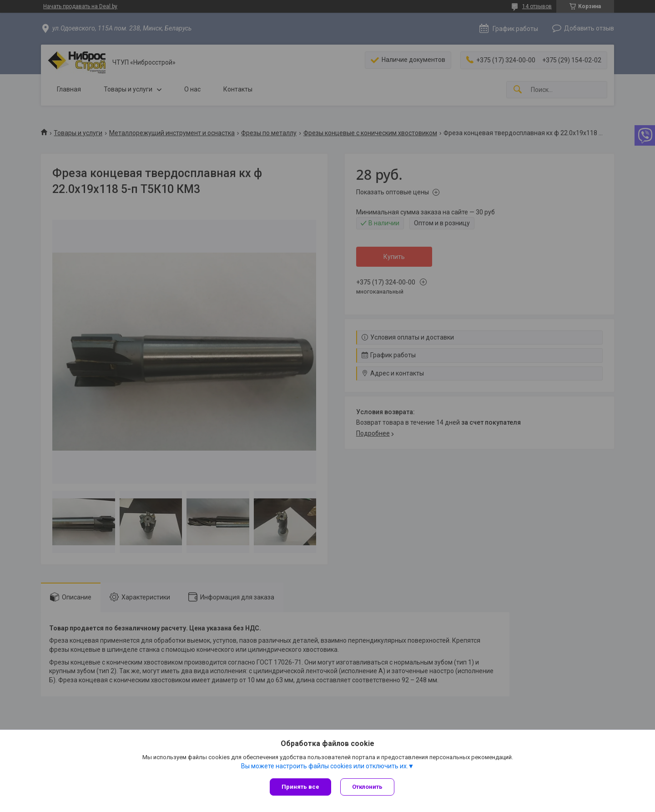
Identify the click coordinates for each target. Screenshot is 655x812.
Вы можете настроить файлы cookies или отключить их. (325, 766)
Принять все (300, 787)
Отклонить (367, 787)
